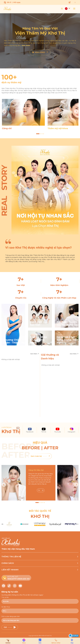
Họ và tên (6, 597)
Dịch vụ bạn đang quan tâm (11, 616)
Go (41, 490)
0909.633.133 (23, 579)
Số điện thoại (6, 607)
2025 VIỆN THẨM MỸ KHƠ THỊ (43, 636)
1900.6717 (12, 579)
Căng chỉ (7, 128)
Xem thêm (35, 354)
